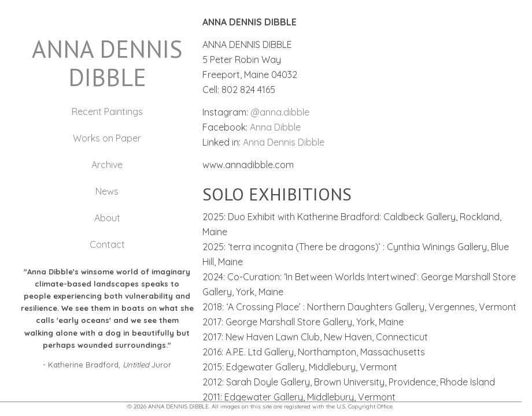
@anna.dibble (280, 112)
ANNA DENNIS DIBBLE (107, 63)
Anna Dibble (275, 127)
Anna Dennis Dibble (284, 142)
